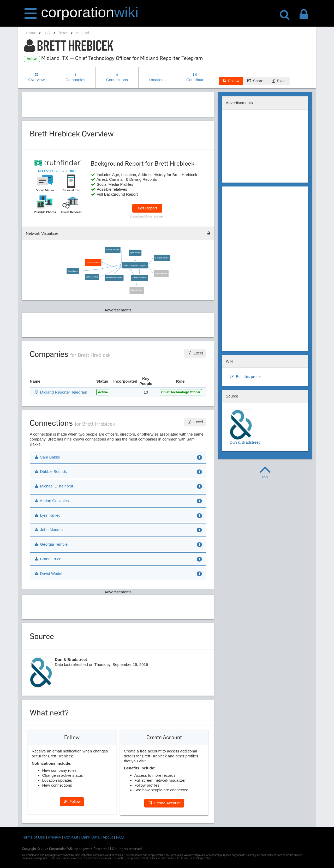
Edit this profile (246, 376)
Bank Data (91, 837)
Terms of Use (33, 837)
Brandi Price (137, 290)
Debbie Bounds (112, 250)
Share (255, 81)
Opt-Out (71, 837)
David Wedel (161, 273)
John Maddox (92, 277)
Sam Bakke (73, 271)
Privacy (55, 837)
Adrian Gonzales (139, 278)
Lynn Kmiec (135, 253)
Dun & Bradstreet (245, 427)
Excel (278, 81)
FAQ (120, 837)
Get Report (147, 208)
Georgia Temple (162, 258)
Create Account (164, 803)
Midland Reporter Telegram (135, 265)
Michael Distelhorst (114, 278)
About (108, 837)
